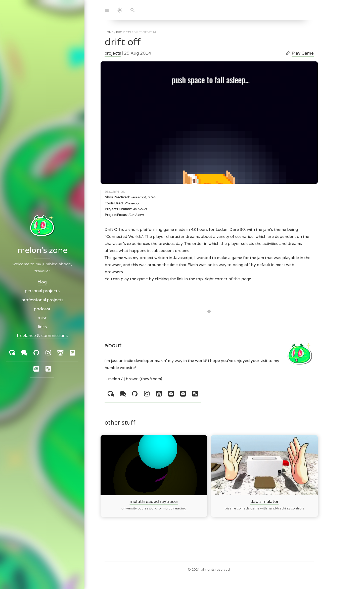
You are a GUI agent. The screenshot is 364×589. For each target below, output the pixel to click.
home (109, 32)
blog (42, 282)
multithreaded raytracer (154, 501)
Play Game (303, 53)
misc (42, 318)
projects (124, 32)
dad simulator (264, 501)
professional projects (42, 300)
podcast (42, 309)
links (42, 327)
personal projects (42, 291)
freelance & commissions (42, 336)
